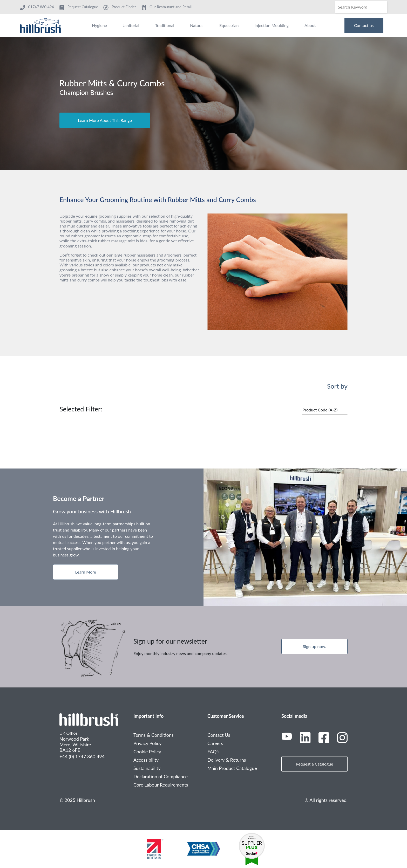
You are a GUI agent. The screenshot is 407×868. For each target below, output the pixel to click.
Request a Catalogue (315, 764)
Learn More (86, 572)
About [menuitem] (310, 25)
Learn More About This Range (105, 120)
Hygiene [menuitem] (99, 25)
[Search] (361, 7)
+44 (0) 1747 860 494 (82, 756)
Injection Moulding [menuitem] (272, 25)
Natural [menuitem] (197, 25)
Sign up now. (315, 646)
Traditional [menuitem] (165, 25)
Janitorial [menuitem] (131, 25)
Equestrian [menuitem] (229, 25)
